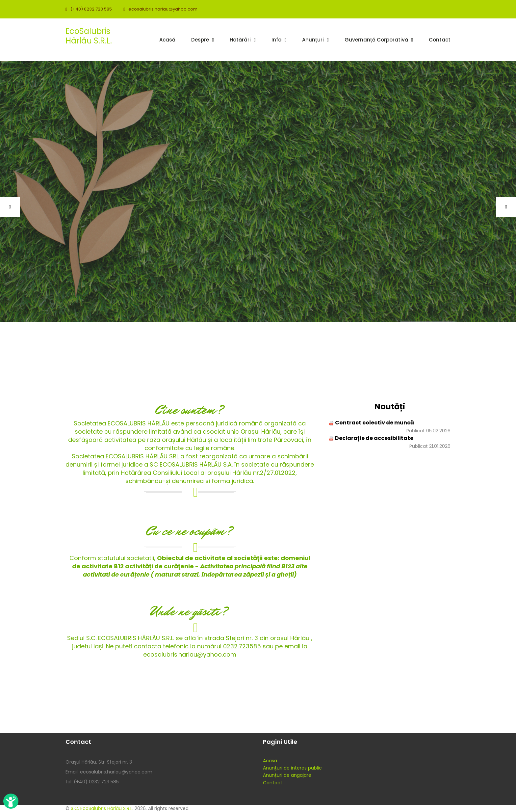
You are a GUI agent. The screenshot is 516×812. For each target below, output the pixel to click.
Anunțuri (313, 40)
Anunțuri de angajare (287, 775)
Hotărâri (240, 40)
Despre (200, 40)
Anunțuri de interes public (292, 768)
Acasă (167, 40)
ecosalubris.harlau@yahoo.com (163, 9)
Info (276, 40)
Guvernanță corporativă (376, 40)
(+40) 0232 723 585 (91, 9)
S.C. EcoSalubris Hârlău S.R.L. (102, 808)
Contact (440, 40)
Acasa (270, 761)
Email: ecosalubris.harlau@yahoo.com (109, 772)
